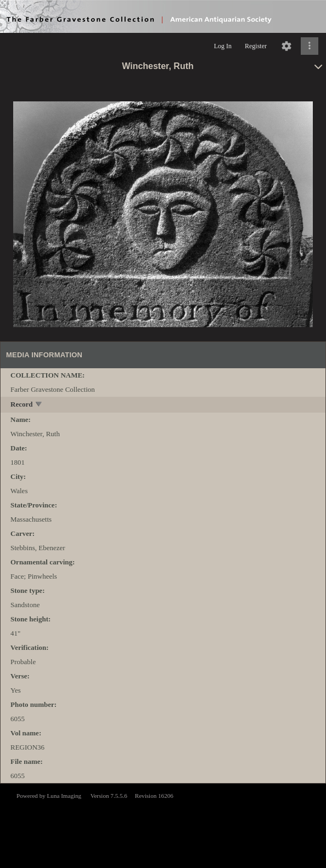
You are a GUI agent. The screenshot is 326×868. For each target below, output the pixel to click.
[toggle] (39, 405)
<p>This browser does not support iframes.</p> (163, 825)
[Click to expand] (310, 46)
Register (256, 46)
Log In (223, 46)
